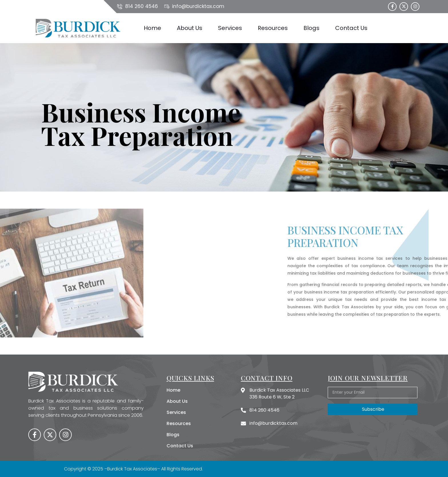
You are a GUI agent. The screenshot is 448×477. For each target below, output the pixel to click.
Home (152, 28)
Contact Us (351, 28)
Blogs (311, 28)
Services (230, 28)
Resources (273, 28)
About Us (190, 28)
